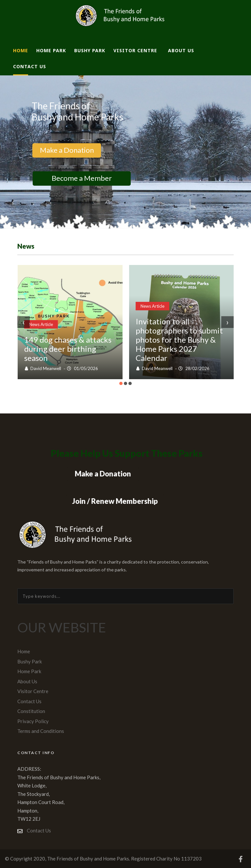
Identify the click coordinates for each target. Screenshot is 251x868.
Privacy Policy (33, 721)
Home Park (51, 50)
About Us (181, 50)
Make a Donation (67, 150)
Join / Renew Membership (115, 501)
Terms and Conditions (41, 731)
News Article (41, 324)
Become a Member (82, 178)
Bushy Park (90, 50)
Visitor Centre (135, 50)
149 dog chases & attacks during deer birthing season (68, 349)
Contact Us (30, 66)
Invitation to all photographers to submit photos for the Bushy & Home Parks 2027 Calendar (179, 340)
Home (21, 50)
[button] (121, 383)
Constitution (31, 711)
